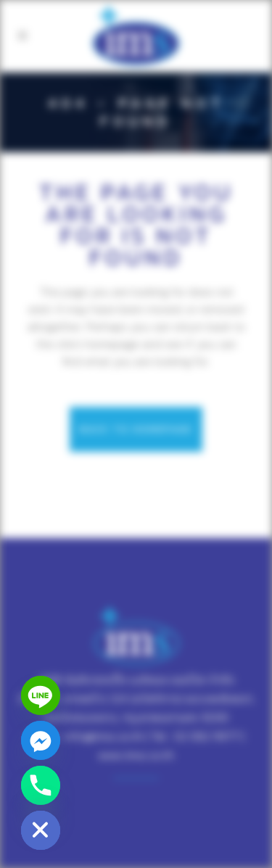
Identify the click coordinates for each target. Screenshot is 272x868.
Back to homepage (136, 429)
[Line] (41, 695)
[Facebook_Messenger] (41, 740)
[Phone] (41, 785)
